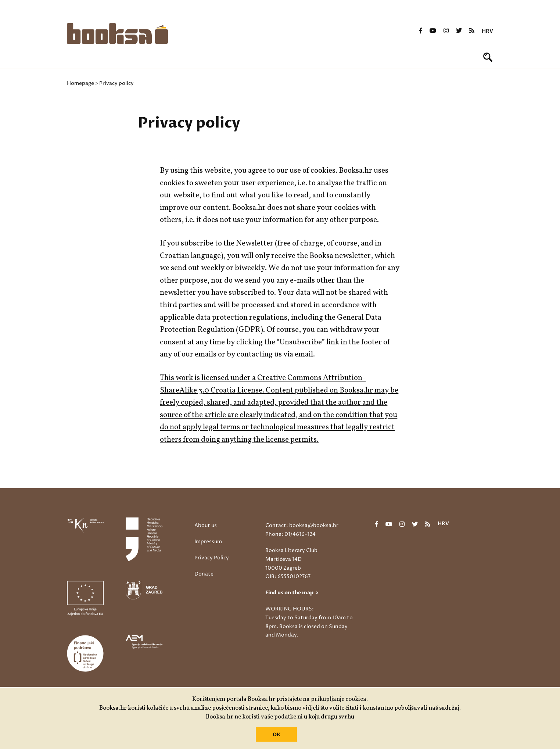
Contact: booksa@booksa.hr (302, 525)
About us (206, 525)
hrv (487, 31)
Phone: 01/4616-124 (290, 534)
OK (277, 735)
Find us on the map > (292, 593)
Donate (204, 574)
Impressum (208, 542)
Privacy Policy (212, 558)
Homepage (80, 83)
